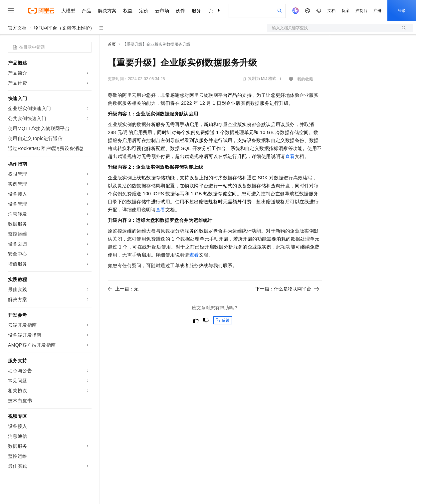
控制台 (361, 11)
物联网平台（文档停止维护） (64, 28)
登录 (402, 11)
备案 (345, 11)
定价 (144, 11)
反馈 (223, 320)
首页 (112, 44)
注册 (377, 11)
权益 (128, 11)
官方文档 (17, 28)
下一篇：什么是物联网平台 (287, 289)
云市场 (162, 11)
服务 (196, 11)
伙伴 (180, 11)
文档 (331, 11)
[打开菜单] (11, 11)
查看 (290, 156)
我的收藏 (305, 79)
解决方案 (107, 11)
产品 (87, 11)
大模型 (68, 11)
